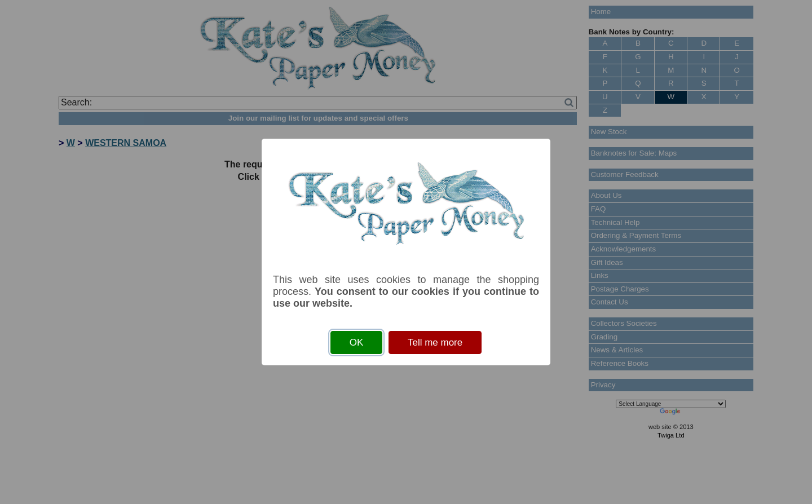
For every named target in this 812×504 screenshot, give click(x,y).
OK (357, 342)
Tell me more (435, 342)
